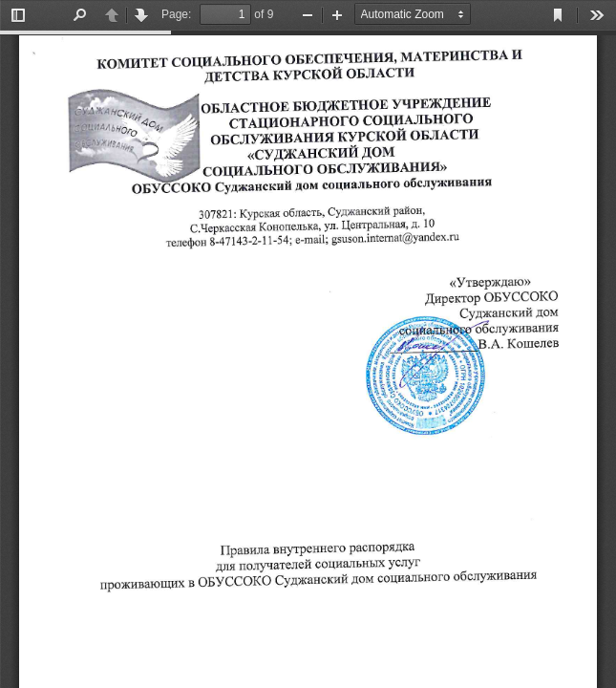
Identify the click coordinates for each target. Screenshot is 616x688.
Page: (176, 14)
